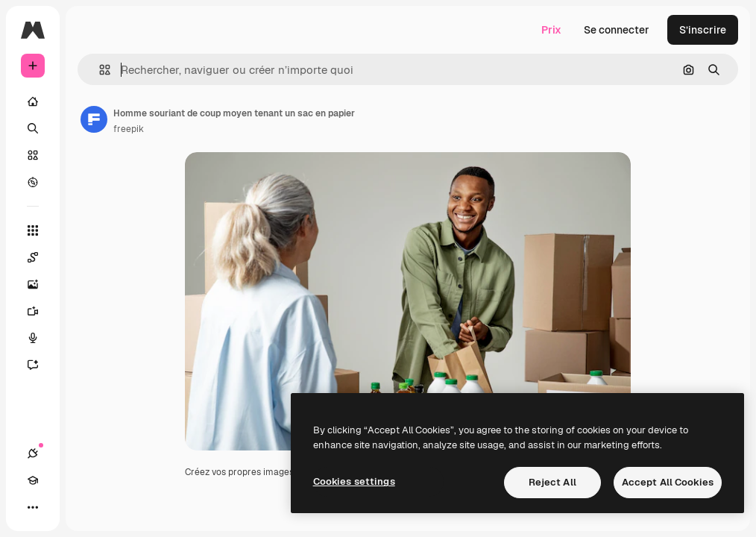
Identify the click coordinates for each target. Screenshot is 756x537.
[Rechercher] (33, 128)
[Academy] (33, 480)
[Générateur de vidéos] (40, 311)
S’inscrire (703, 30)
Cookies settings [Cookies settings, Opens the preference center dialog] (354, 481)
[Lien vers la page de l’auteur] (94, 119)
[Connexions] (33, 453)
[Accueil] (33, 101)
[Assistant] (40, 365)
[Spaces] (40, 257)
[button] (99, 70)
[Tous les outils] (33, 230)
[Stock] (33, 155)
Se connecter (617, 30)
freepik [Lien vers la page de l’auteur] (129, 129)
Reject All (552, 482)
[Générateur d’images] (40, 284)
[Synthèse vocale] (40, 338)
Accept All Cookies (668, 482)
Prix (551, 30)
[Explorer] (33, 182)
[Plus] (33, 507)
